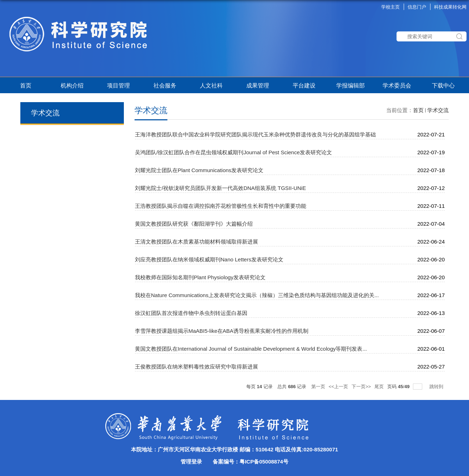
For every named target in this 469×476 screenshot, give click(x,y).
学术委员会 (397, 86)
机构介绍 (72, 86)
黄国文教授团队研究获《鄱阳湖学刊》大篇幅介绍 (194, 224)
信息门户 (417, 7)
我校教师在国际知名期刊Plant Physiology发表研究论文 (200, 277)
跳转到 (437, 387)
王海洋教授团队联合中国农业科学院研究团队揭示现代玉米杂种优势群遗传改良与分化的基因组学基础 (255, 134)
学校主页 (390, 7)
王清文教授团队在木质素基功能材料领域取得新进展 (196, 242)
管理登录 (191, 462)
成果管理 (258, 86)
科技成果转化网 (450, 7)
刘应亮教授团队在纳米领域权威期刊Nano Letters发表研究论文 (209, 259)
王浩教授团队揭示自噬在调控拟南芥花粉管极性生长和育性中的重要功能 (221, 206)
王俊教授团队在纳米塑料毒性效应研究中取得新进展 (196, 367)
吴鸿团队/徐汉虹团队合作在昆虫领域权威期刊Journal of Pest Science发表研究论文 (233, 152)
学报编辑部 (351, 86)
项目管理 (120, 86)
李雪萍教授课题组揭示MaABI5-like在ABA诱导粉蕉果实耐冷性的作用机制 (222, 331)
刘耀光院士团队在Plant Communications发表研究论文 (199, 170)
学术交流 (438, 110)
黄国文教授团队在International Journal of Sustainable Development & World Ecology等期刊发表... (251, 349)
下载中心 (443, 86)
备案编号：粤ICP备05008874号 (251, 462)
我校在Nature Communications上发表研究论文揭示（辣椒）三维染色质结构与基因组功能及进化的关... (257, 295)
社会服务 (165, 86)
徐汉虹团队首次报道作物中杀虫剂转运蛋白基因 (191, 313)
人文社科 (211, 86)
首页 (26, 86)
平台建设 (304, 86)
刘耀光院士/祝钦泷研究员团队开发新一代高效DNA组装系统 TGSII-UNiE (220, 188)
